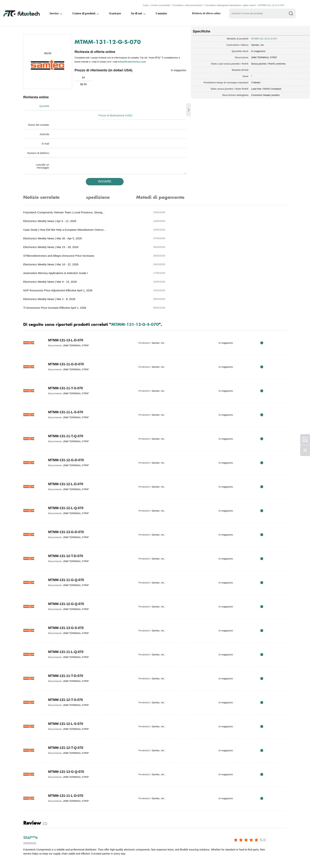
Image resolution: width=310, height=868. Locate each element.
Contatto (162, 12)
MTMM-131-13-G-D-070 (69, 471)
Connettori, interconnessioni (187, 4)
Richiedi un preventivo (107, 857)
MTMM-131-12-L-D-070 (68, 423)
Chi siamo (134, 857)
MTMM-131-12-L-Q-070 (68, 447)
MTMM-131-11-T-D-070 (68, 615)
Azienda (47, 124)
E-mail (48, 133)
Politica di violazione (72, 857)
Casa (146, 4)
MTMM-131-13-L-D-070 (68, 279)
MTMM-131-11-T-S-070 (68, 327)
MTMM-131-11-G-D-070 (69, 303)
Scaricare (116, 12)
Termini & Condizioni (38, 857)
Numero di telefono (41, 143)
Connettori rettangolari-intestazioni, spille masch (230, 4)
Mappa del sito (215, 857)
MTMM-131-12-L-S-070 (68, 663)
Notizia (173, 857)
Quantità (47, 105)
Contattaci (155, 857)
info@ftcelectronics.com (151, 60)
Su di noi (137, 12)
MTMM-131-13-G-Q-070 (69, 711)
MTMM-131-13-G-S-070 (68, 567)
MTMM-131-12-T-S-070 (68, 639)
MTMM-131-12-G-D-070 (69, 399)
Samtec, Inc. (236, 43)
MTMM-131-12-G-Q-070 (69, 543)
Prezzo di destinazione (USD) (119, 105)
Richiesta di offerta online (208, 12)
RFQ (273, 281)
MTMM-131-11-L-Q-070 (68, 591)
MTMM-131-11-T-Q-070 (68, 375)
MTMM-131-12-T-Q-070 (68, 687)
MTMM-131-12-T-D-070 (68, 495)
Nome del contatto (41, 115)
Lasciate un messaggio (45, 156)
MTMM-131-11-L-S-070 (68, 351)
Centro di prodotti (160, 4)
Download (192, 857)
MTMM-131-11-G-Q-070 (69, 519)
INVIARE (99, 171)
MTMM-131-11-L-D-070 (68, 734)
